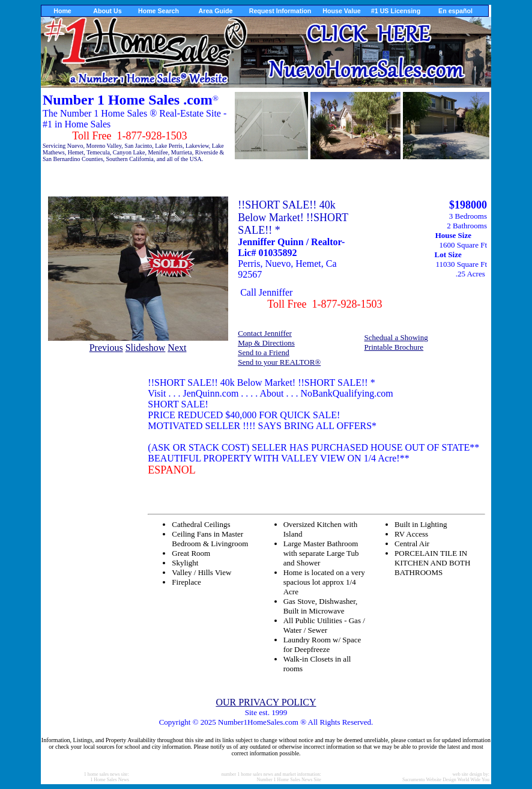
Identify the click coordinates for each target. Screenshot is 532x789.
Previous (106, 348)
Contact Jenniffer (265, 333)
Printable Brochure (394, 347)
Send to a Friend (264, 352)
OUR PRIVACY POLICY (266, 702)
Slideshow (146, 348)
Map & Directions (266, 343)
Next (177, 348)
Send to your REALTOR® (279, 362)
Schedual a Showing (396, 337)
